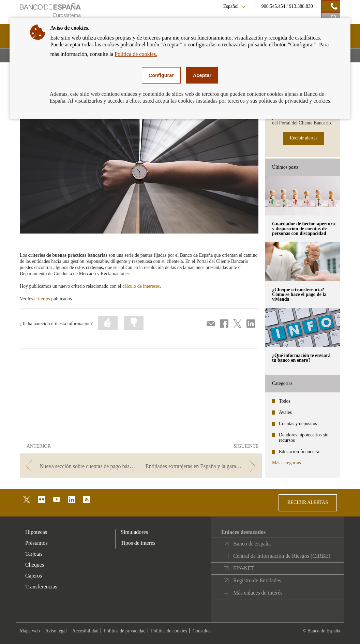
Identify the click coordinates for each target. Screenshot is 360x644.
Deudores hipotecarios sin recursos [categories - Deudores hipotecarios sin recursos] (304, 438)
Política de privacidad (125, 631)
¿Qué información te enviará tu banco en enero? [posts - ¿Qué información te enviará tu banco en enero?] (301, 358)
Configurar (161, 75)
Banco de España (252, 544)
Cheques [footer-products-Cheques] (35, 565)
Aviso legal (56, 631)
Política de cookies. (136, 54)
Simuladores (134, 532)
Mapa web (30, 631)
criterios (42, 299)
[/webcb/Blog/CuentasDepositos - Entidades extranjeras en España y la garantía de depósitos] (202, 466)
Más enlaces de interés (258, 593)
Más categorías (286, 463)
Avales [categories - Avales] (285, 412)
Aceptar (202, 75)
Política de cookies (169, 631)
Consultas (202, 631)
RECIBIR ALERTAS (308, 502)
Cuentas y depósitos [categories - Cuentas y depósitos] (298, 424)
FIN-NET (244, 568)
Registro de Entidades (257, 580)
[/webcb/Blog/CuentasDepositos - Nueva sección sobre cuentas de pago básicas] (80, 466)
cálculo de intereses (141, 286)
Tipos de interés (138, 543)
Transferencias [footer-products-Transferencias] (41, 587)
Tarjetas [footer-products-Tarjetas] (34, 554)
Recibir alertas (304, 138)
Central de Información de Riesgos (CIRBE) (282, 556)
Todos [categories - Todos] (285, 401)
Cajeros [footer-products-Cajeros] (34, 576)
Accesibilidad (85, 631)
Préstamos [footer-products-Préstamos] (36, 543)
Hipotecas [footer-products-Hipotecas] (36, 532)
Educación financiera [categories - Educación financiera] (299, 452)
